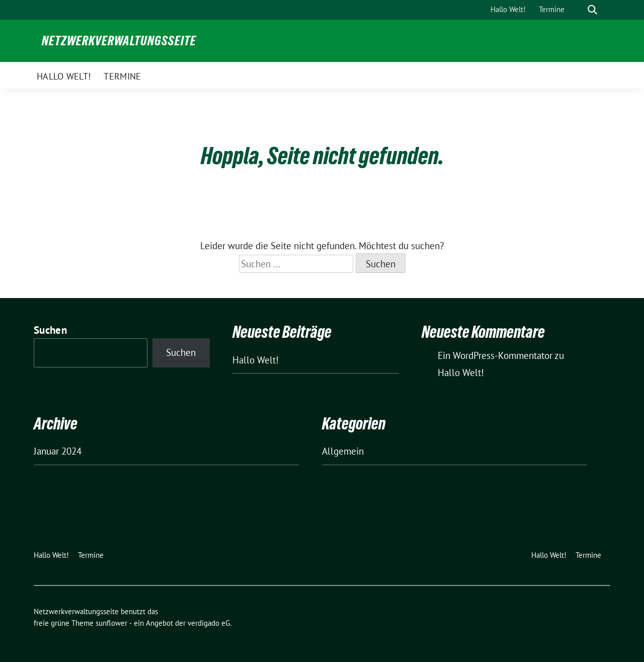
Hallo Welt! (256, 360)
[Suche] (578, 10)
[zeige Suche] (592, 10)
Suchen (50, 330)
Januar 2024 (58, 451)
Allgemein (343, 451)
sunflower (111, 623)
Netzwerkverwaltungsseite (119, 41)
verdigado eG (209, 623)
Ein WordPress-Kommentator (495, 355)
